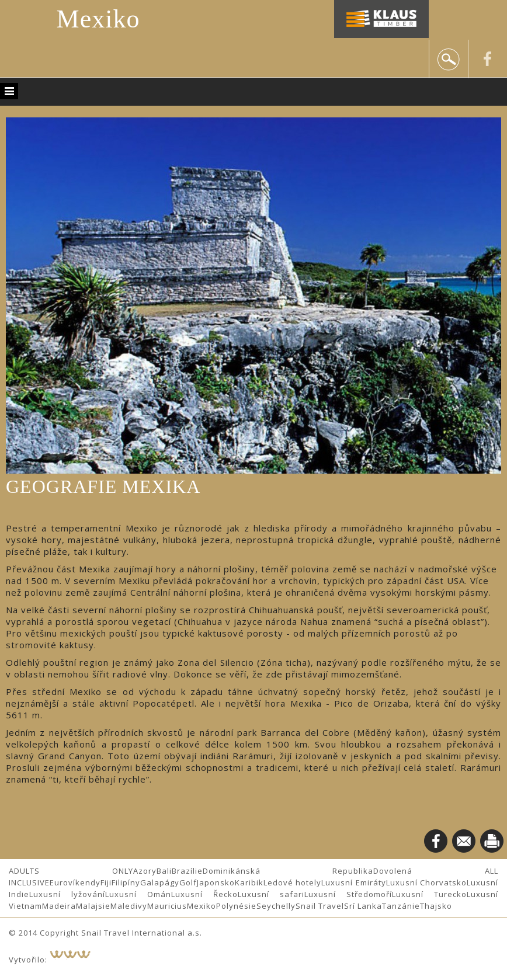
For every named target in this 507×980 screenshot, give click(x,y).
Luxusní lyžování (67, 894)
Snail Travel (320, 906)
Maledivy (129, 906)
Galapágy (160, 882)
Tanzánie (401, 906)
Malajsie (93, 906)
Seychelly (276, 906)
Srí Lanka (363, 906)
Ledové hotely (292, 882)
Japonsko (216, 882)
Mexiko (98, 19)
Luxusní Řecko (204, 894)
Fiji (106, 882)
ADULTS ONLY (71, 871)
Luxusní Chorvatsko (426, 882)
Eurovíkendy (75, 882)
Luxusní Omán (138, 894)
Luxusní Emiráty (353, 882)
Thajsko (436, 906)
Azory (145, 871)
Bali (164, 871)
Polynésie (236, 906)
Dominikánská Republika (288, 871)
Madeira (59, 906)
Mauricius (167, 906)
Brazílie (187, 871)
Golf (188, 882)
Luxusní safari (271, 894)
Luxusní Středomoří (348, 894)
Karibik (249, 882)
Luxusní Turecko (429, 894)
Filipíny (126, 882)
